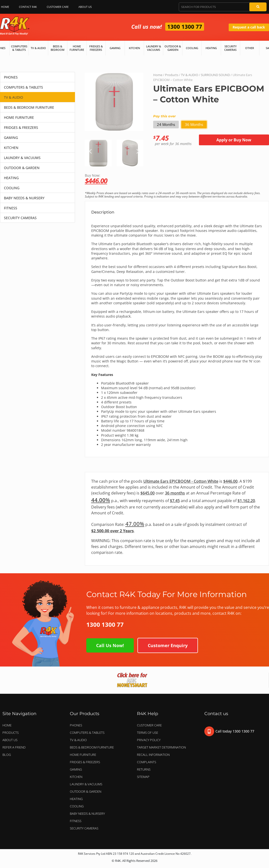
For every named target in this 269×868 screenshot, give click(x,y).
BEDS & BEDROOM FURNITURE (29, 107)
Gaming (115, 48)
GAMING (11, 138)
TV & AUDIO (14, 97)
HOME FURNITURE (19, 117)
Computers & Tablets (19, 48)
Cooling (192, 48)
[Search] (258, 7)
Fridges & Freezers (96, 48)
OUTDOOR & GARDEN (22, 168)
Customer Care (58, 7)
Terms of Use (148, 733)
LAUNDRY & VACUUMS (22, 158)
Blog (7, 755)
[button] (90, 151)
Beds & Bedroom (58, 48)
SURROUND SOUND (215, 75)
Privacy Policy (149, 740)
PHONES (11, 77)
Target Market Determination (161, 747)
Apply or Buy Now (234, 140)
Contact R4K (28, 7)
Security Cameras (230, 48)
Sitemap (143, 777)
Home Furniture (77, 48)
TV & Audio (38, 48)
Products (172, 75)
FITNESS (11, 208)
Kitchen (134, 48)
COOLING (12, 188)
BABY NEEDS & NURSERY (24, 198)
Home (158, 75)
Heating (211, 48)
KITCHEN (11, 148)
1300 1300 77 (185, 27)
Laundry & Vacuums (154, 48)
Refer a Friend (14, 747)
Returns (144, 769)
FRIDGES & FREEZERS (21, 127)
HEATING (11, 178)
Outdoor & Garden (173, 48)
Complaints (147, 762)
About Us (86, 7)
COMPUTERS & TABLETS (23, 87)
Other (250, 48)
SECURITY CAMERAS (20, 218)
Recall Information (153, 755)
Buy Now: (177, 179)
